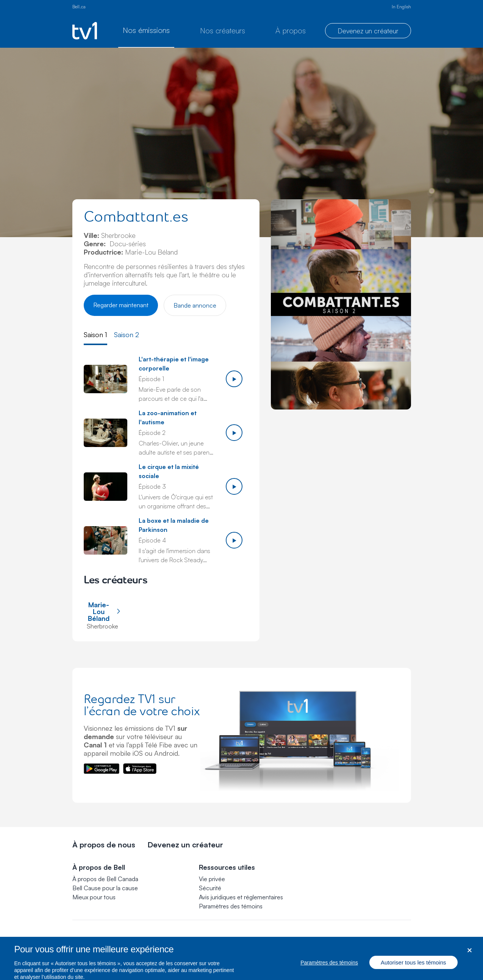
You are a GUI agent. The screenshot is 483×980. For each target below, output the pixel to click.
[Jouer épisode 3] (234, 486)
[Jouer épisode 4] (234, 540)
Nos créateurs (223, 30)
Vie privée (212, 879)
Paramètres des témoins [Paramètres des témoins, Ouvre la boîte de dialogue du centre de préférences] (329, 968)
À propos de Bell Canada (105, 879)
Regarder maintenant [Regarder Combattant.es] (121, 305)
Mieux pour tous (94, 897)
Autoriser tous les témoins (413, 968)
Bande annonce (195, 305)
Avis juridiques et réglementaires (241, 897)
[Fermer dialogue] (470, 956)
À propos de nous (104, 845)
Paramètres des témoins (231, 906)
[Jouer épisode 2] (234, 433)
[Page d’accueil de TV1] (85, 31)
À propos (291, 30)
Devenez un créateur (368, 31)
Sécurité (210, 888)
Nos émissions (146, 30)
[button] (231, 906)
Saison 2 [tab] (127, 334)
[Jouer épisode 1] (234, 379)
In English (401, 7)
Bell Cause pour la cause (105, 888)
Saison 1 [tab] (95, 334)
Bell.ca (79, 7)
